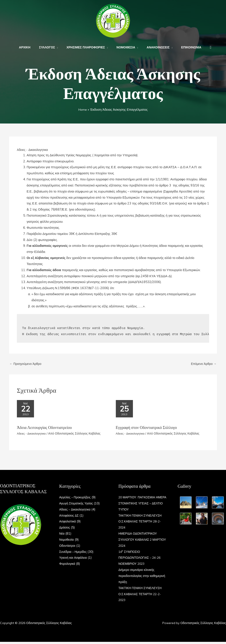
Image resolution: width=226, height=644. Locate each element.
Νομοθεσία (67, 542)
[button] (203, 47)
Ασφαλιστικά (68, 523)
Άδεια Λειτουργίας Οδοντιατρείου (47, 430)
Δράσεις (65, 530)
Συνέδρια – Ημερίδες (74, 554)
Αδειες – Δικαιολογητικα (76, 511)
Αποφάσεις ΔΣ (70, 518)
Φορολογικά (68, 566)
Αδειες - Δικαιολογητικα (34, 150)
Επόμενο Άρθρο (203, 364)
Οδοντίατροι (68, 548)
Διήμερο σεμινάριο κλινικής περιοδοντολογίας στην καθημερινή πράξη (138, 578)
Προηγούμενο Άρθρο (27, 364)
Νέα (62, 536)
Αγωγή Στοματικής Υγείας (77, 505)
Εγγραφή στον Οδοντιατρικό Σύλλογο (149, 430)
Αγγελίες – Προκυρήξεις (76, 499)
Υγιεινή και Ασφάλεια (74, 560)
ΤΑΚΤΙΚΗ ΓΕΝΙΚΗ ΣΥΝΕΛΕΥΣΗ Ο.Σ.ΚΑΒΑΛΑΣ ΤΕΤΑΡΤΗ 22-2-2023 (142, 596)
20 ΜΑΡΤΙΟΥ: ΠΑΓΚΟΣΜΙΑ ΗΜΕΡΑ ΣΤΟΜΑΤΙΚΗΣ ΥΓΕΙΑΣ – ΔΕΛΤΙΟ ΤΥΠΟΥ (142, 505)
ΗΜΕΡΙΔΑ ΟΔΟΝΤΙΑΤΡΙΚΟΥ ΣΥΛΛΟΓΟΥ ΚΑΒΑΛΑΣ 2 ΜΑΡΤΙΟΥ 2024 (139, 542)
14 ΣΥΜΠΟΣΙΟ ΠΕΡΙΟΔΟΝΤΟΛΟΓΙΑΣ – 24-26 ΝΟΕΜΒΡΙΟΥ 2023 (141, 560)
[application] (60, 47)
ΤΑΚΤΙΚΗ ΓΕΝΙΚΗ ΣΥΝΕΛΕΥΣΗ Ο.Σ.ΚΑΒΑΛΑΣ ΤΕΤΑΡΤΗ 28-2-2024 (142, 524)
